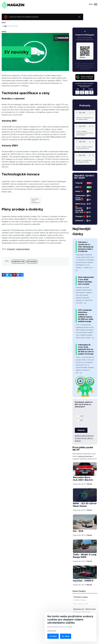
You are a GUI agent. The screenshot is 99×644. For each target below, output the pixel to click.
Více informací (52, 631)
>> (77, 270)
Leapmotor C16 (18, 262)
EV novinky (32, 262)
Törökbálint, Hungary (81, 597)
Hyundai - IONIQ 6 (83, 581)
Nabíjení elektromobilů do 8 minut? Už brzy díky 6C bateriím (84, 438)
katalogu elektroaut (85, 456)
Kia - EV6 (78, 531)
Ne (81, 420)
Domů (4, 23)
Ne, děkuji (66, 636)
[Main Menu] (93, 4)
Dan (5, 26)
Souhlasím (53, 636)
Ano (82, 416)
